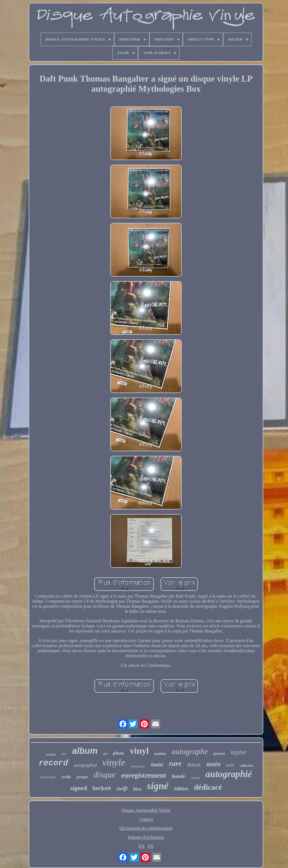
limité (157, 765)
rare (175, 763)
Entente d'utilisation (146, 837)
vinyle (114, 762)
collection (247, 766)
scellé (66, 777)
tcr (105, 754)
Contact (146, 819)
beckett (102, 788)
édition (181, 789)
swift (122, 788)
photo (119, 753)
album (85, 751)
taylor (239, 752)
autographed (85, 765)
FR (151, 846)
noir (230, 765)
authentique (138, 766)
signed (78, 788)
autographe (190, 751)
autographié (229, 774)
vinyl (139, 751)
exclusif (50, 754)
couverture (48, 777)
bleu (137, 789)
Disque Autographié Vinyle (146, 810)
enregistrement (144, 775)
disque (105, 774)
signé (158, 786)
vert (64, 754)
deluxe (194, 765)
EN (142, 846)
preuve (219, 753)
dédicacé (208, 787)
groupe (82, 777)
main (214, 764)
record (53, 763)
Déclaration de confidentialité (146, 828)
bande (179, 776)
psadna (160, 754)
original (195, 778)
